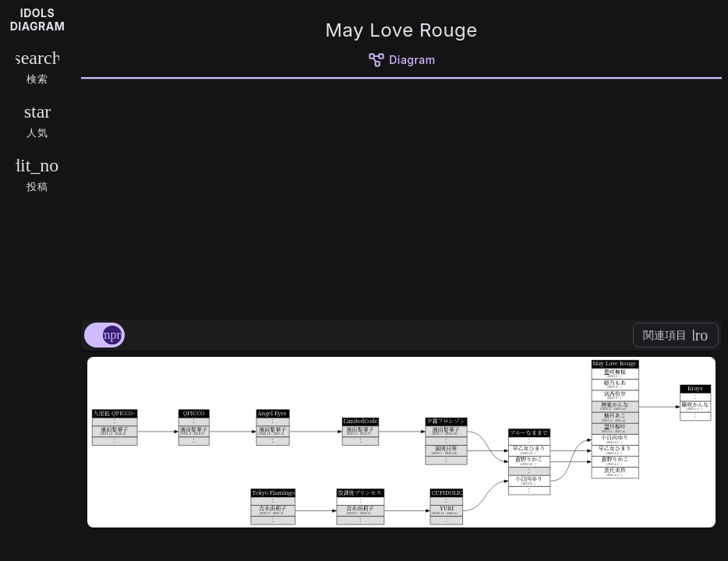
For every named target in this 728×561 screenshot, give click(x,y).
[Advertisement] (401, 196)
